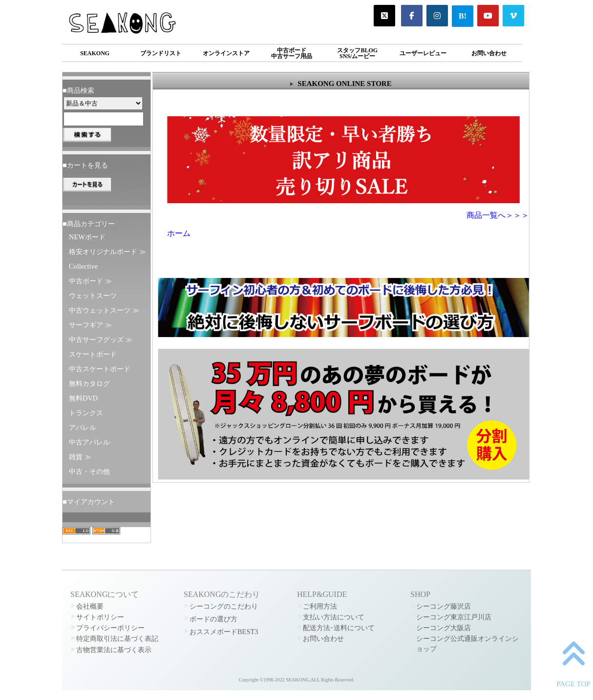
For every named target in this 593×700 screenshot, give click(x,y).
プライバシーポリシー (110, 628)
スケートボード (93, 354)
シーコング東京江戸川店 (454, 617)
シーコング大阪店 (444, 628)
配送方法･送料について (339, 628)
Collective (83, 266)
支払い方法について (334, 617)
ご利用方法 (320, 606)
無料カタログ (89, 383)
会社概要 (90, 606)
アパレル (83, 427)
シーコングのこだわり (224, 606)
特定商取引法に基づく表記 (117, 638)
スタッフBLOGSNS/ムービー (357, 53)
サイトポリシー (100, 617)
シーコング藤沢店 (444, 606)
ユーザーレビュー (423, 53)
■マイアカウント (89, 502)
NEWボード (87, 237)
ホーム (179, 233)
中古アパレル (89, 442)
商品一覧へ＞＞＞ (498, 215)
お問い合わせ (489, 53)
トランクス (86, 413)
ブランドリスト (161, 53)
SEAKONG (95, 53)
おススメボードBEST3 (224, 632)
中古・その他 (89, 471)
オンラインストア (226, 53)
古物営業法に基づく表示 (114, 650)
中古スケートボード (100, 369)
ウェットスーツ (93, 296)
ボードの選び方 (213, 619)
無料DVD (83, 398)
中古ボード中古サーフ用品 (292, 53)
